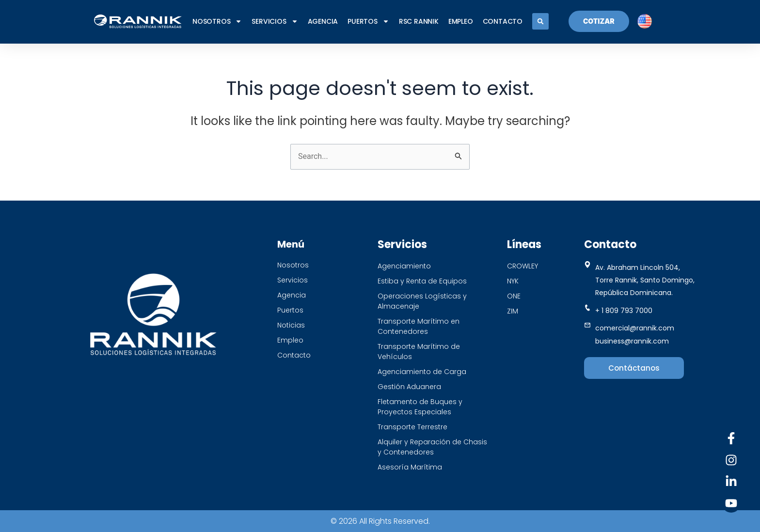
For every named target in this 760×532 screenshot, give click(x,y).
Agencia (323, 21)
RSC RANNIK (419, 21)
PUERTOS (368, 21)
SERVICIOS (275, 21)
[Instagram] (731, 460)
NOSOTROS (217, 21)
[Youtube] (731, 503)
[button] (540, 21)
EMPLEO (461, 21)
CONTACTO (503, 21)
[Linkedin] (731, 481)
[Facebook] (731, 438)
